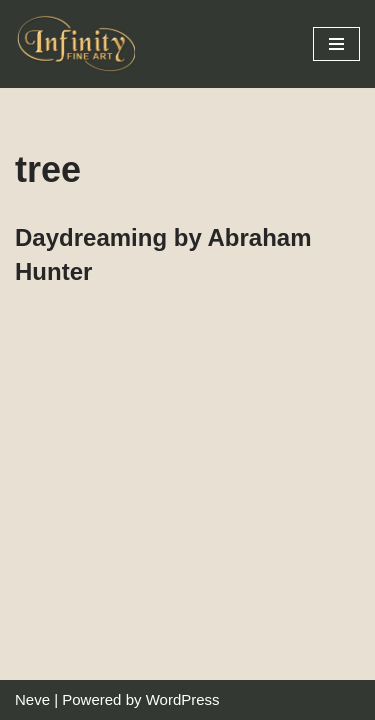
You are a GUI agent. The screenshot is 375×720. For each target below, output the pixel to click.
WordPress (183, 699)
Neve (32, 699)
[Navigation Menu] (336, 44)
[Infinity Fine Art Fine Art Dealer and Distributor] (80, 44)
